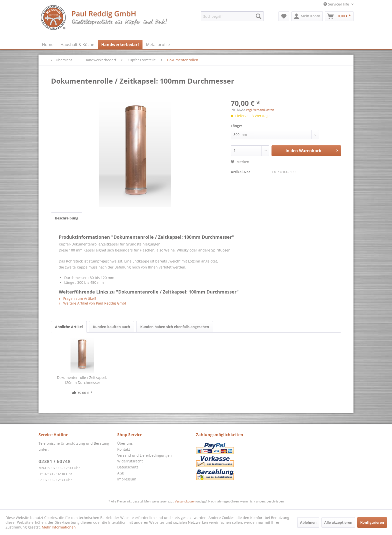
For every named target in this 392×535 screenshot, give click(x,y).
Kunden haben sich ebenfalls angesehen (175, 327)
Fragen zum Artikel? (77, 298)
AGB (121, 473)
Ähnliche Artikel (69, 327)
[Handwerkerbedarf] (120, 45)
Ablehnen (308, 522)
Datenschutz (128, 467)
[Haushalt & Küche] (77, 45)
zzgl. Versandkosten (260, 110)
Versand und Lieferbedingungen (144, 455)
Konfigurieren (372, 522)
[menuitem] (232, 16)
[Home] (48, 45)
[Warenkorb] (339, 16)
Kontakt (124, 449)
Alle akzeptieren (338, 522)
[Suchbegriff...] (232, 16)
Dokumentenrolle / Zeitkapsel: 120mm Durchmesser (82, 380)
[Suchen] (258, 16)
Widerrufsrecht (130, 461)
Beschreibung (67, 218)
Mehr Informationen (59, 527)
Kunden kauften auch (111, 327)
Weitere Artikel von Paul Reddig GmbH (93, 303)
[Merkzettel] (284, 16)
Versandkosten (185, 501)
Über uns (125, 443)
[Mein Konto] (307, 16)
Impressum (127, 479)
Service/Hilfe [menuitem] (337, 4)
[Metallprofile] (158, 45)
